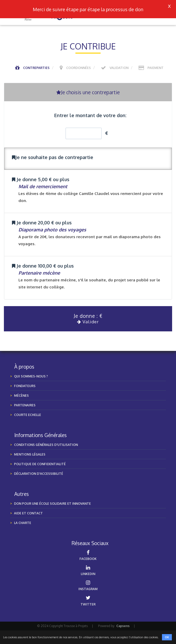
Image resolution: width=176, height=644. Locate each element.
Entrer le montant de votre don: (90, 115)
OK (167, 637)
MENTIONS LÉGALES (30, 454)
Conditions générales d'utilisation (46, 445)
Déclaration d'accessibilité (39, 474)
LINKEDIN (88, 570)
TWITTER (88, 601)
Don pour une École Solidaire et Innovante (52, 504)
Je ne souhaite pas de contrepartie (53, 157)
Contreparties (36, 68)
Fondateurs (25, 386)
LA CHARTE (23, 523)
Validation (119, 68)
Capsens (123, 626)
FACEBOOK (88, 555)
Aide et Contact (28, 513)
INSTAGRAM (88, 586)
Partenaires (25, 405)
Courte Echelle (28, 415)
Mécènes (21, 396)
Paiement (155, 68)
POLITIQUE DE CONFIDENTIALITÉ (40, 464)
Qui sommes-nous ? (31, 376)
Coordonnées (79, 68)
